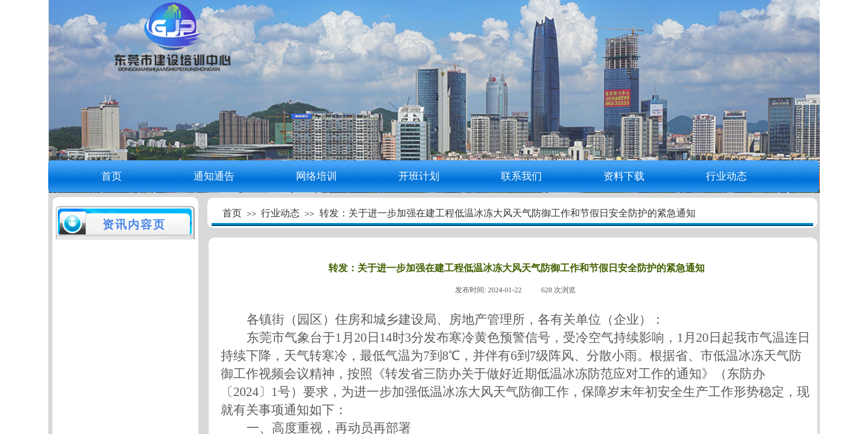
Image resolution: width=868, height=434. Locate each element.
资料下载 (624, 176)
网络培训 (316, 176)
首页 (112, 176)
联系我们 (521, 176)
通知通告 (214, 176)
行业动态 (726, 176)
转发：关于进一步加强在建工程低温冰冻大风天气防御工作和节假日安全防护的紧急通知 (508, 213)
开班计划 (419, 176)
